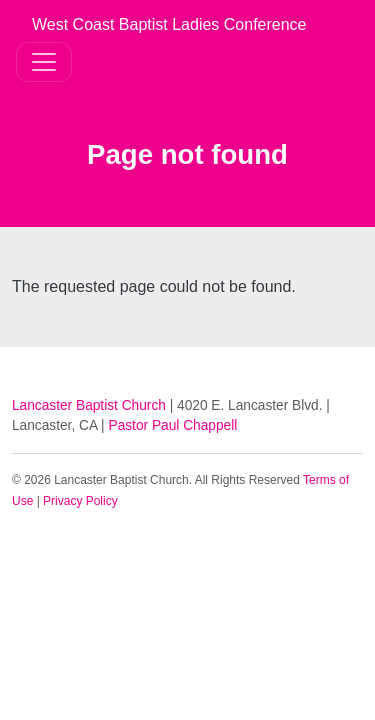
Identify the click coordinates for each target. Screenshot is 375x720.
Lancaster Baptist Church (89, 405)
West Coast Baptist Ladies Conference (169, 24)
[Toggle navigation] (44, 62)
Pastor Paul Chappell (173, 425)
